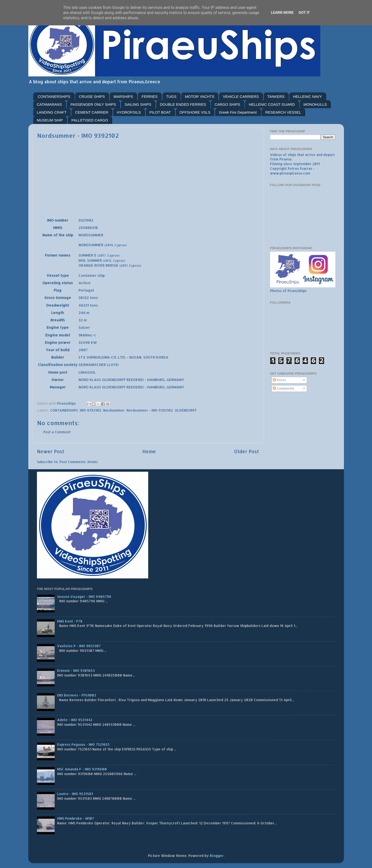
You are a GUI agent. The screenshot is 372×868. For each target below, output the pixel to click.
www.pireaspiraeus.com (290, 173)
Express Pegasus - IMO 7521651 (83, 744)
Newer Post (51, 451)
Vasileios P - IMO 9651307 (79, 646)
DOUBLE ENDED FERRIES (183, 104)
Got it (304, 13)
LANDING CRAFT (52, 112)
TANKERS (276, 96)
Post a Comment (57, 432)
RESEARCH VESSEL (283, 112)
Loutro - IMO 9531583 (75, 794)
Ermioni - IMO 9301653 (76, 670)
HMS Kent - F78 (70, 621)
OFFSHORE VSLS (195, 112)
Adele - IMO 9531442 (75, 720)
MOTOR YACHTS (200, 96)
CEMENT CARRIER (92, 112)
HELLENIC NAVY (307, 96)
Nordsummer (114, 410)
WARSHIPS (123, 96)
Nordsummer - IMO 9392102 (150, 410)
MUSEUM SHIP (50, 120)
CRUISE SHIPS (92, 96)
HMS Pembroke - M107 (76, 818)
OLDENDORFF (186, 410)
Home (149, 451)
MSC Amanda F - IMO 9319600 (82, 769)
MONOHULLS (315, 104)
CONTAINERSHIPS (54, 96)
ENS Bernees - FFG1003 (77, 695)
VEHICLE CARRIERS (241, 96)
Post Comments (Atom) (79, 462)
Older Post (247, 451)
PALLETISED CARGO (90, 120)
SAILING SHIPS (138, 104)
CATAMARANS (49, 104)
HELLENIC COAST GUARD (272, 104)
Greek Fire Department (238, 112)
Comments (284, 388)
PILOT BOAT (160, 112)
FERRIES (150, 96)
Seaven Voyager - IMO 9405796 (84, 597)
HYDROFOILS (129, 112)
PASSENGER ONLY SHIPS (93, 104)
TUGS (171, 96)
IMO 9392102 (90, 410)
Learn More (282, 13)
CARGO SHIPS (227, 104)
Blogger (217, 856)
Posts (279, 380)
